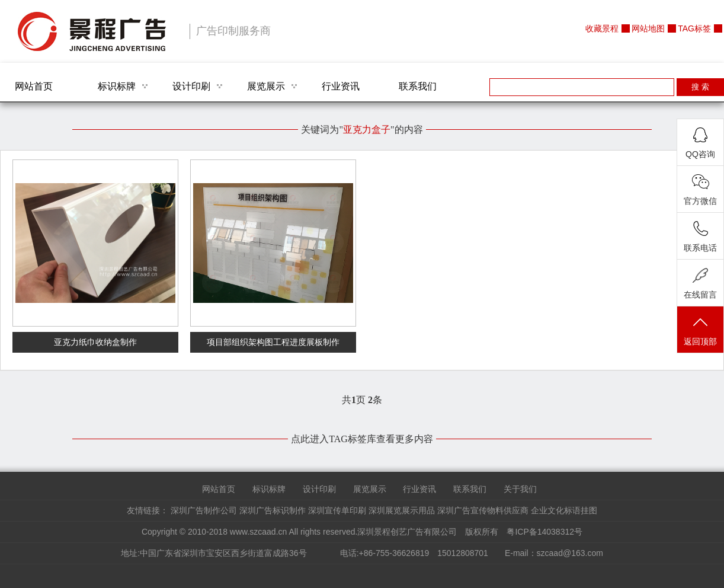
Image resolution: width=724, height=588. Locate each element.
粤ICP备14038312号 (544, 532)
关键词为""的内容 (362, 130)
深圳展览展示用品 (402, 510)
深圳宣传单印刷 (337, 510)
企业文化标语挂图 (564, 510)
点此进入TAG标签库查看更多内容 (362, 439)
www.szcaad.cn (258, 532)
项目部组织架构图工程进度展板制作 (273, 342)
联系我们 (418, 86)
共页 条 (362, 400)
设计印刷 (191, 86)
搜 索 (700, 87)
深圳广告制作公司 (204, 510)
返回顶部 (700, 330)
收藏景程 (602, 28)
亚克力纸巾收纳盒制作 (95, 342)
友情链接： (148, 510)
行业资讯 (341, 86)
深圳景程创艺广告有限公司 (92, 31)
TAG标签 (694, 28)
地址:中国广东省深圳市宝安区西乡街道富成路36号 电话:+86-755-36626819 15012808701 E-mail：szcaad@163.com (362, 553)
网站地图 (648, 28)
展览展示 (266, 86)
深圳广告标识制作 (273, 510)
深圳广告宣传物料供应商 (483, 510)
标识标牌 (117, 86)
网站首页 (34, 86)
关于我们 (520, 489)
